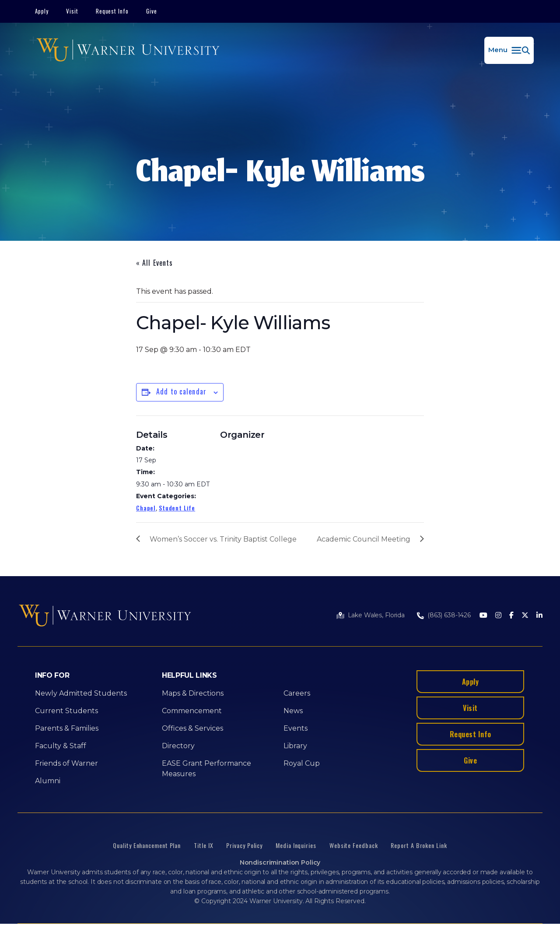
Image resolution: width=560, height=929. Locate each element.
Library (295, 746)
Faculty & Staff (61, 746)
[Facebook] (511, 616)
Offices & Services (192, 728)
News (293, 711)
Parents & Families (67, 728)
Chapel (146, 508)
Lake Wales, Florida (376, 615)
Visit (72, 11)
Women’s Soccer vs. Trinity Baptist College (223, 539)
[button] (509, 50)
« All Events (154, 263)
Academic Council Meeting (364, 539)
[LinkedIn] (539, 616)
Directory (178, 746)
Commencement (192, 711)
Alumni (48, 781)
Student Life (177, 508)
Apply (42, 11)
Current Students (66, 711)
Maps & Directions (193, 693)
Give (152, 11)
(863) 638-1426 (449, 615)
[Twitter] (525, 616)
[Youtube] (483, 616)
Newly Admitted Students (81, 693)
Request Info (112, 11)
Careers (297, 693)
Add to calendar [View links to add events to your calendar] (181, 391)
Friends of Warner (66, 763)
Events (296, 728)
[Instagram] (498, 616)
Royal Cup (302, 763)
